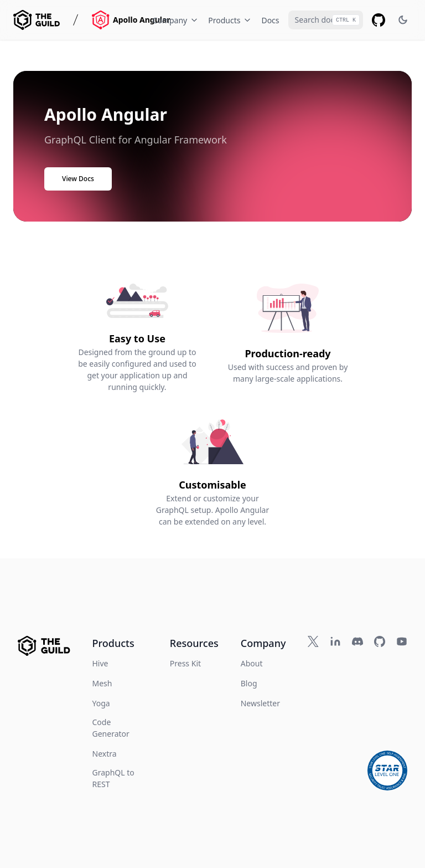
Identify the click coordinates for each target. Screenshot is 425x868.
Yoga (101, 703)
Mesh (102, 683)
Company (176, 20)
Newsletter (260, 703)
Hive (100, 663)
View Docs (78, 179)
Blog (249, 683)
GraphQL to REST (113, 778)
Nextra (105, 754)
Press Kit (185, 663)
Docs (270, 20)
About (252, 663)
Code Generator (111, 728)
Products (230, 20)
